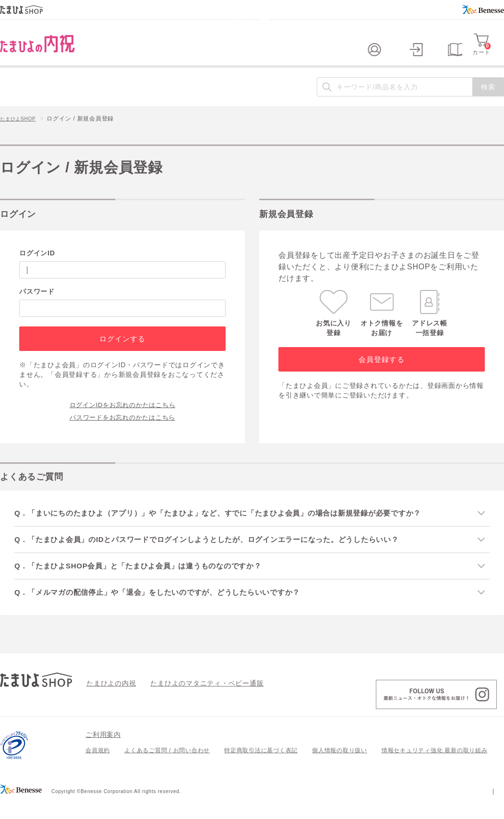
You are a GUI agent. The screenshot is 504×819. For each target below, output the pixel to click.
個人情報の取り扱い (340, 768)
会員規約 (98, 768)
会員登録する (381, 375)
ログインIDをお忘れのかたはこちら (123, 420)
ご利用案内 (103, 752)
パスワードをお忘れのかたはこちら (122, 432)
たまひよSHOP (21, 135)
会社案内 (492, 808)
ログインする (122, 354)
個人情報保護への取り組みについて (411, 808)
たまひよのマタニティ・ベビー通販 (192, 700)
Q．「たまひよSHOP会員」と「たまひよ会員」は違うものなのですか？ (150, 583)
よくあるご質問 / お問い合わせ (167, 768)
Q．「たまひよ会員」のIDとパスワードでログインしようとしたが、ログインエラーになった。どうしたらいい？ (223, 555)
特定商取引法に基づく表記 (261, 768)
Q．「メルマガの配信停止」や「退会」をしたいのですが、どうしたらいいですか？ (171, 609)
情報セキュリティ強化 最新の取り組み (435, 768)
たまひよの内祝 (108, 700)
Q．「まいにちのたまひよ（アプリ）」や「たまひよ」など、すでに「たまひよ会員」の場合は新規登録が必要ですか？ (235, 528)
